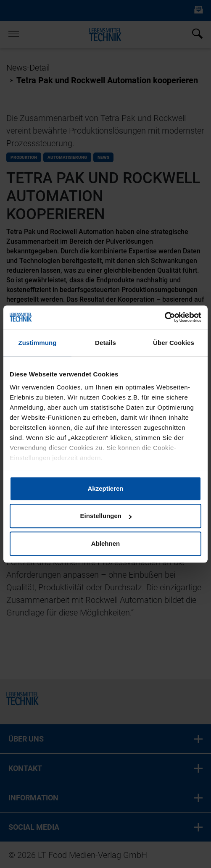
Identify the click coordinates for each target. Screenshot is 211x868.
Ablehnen (105, 543)
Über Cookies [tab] (174, 343)
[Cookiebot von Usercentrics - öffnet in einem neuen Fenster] (165, 317)
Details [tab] (105, 343)
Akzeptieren (105, 488)
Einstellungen (106, 516)
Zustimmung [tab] (38, 343)
